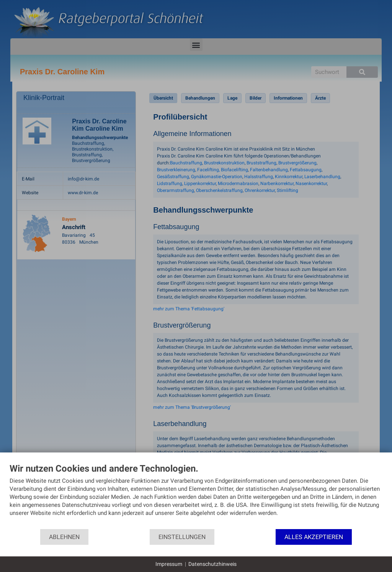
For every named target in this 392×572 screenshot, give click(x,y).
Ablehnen (64, 537)
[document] (196, 496)
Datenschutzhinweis (212, 564)
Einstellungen (182, 537)
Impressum (169, 564)
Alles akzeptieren (314, 537)
